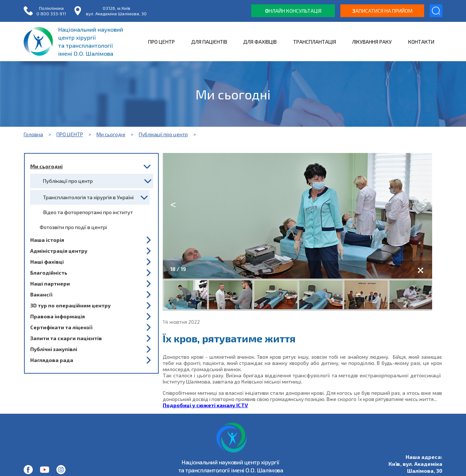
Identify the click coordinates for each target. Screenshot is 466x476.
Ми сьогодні (111, 134)
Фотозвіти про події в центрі (73, 227)
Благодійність (49, 273)
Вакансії (41, 294)
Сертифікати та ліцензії (61, 327)
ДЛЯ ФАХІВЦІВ (260, 42)
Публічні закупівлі (54, 349)
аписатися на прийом (382, 11)
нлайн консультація (293, 11)
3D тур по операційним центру (70, 305)
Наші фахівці (47, 262)
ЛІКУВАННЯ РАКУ (372, 42)
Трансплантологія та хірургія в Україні (88, 197)
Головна (33, 134)
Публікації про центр (163, 134)
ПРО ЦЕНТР (161, 42)
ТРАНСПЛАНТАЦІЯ (315, 42)
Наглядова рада (52, 360)
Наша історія (47, 240)
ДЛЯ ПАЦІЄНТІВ (209, 42)
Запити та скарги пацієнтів (66, 338)
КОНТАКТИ (421, 42)
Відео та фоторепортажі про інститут (88, 212)
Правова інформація (58, 316)
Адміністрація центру (59, 251)
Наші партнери (50, 284)
